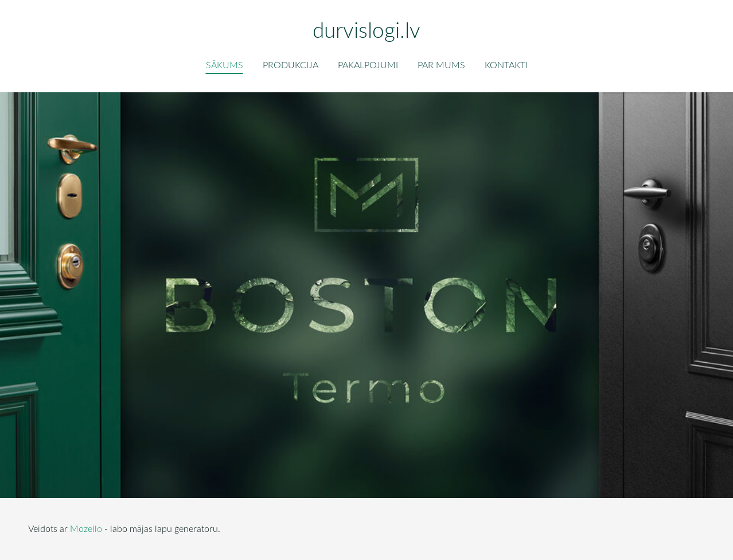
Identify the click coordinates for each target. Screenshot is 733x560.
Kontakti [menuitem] (506, 65)
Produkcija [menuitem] (291, 65)
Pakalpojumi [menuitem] (368, 65)
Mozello (86, 528)
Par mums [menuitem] (441, 65)
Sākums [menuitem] (225, 65)
